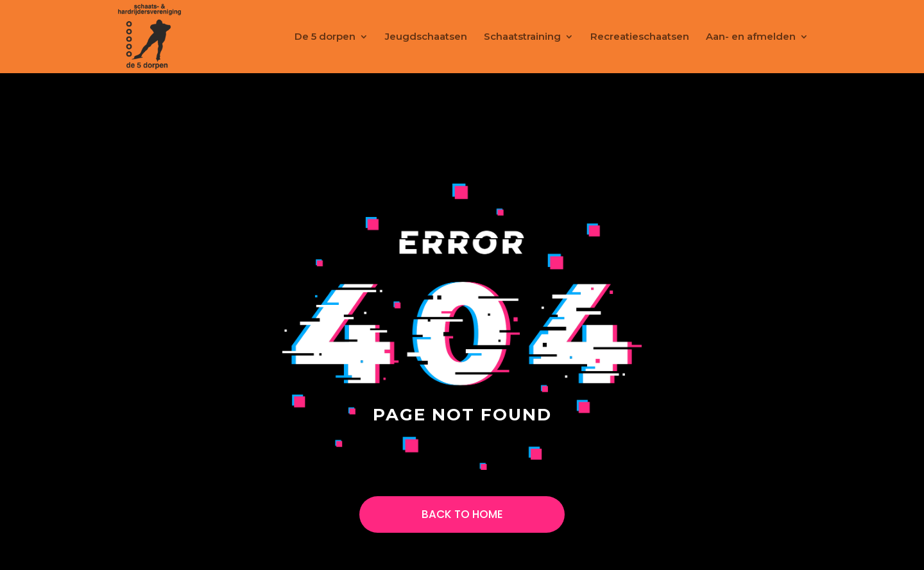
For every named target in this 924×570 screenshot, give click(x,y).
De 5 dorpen (325, 37)
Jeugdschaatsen (426, 37)
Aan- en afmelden (751, 37)
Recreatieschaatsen (640, 37)
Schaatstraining (522, 37)
